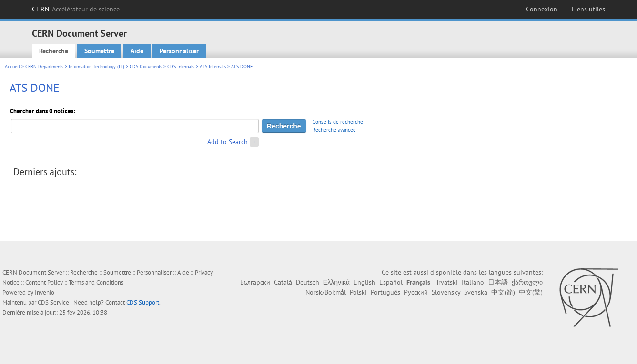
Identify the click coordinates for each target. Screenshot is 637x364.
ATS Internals (213, 66)
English (364, 282)
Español (391, 282)
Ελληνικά (336, 282)
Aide (137, 51)
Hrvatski (446, 282)
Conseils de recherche (338, 122)
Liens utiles (588, 9)
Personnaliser (179, 51)
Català (283, 282)
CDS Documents (146, 66)
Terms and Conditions (96, 282)
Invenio (45, 292)
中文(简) (503, 292)
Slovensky (446, 292)
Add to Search (227, 142)
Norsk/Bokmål (326, 292)
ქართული (527, 282)
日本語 (498, 282)
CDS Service (53, 302)
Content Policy (44, 282)
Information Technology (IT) (96, 66)
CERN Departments (44, 66)
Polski (358, 292)
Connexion (542, 9)
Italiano (473, 282)
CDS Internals (181, 66)
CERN (76, 9)
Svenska (476, 292)
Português (385, 292)
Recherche (54, 51)
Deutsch (308, 282)
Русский (416, 292)
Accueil (12, 66)
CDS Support (143, 302)
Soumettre (99, 51)
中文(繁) (531, 292)
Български (255, 282)
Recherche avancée (334, 130)
